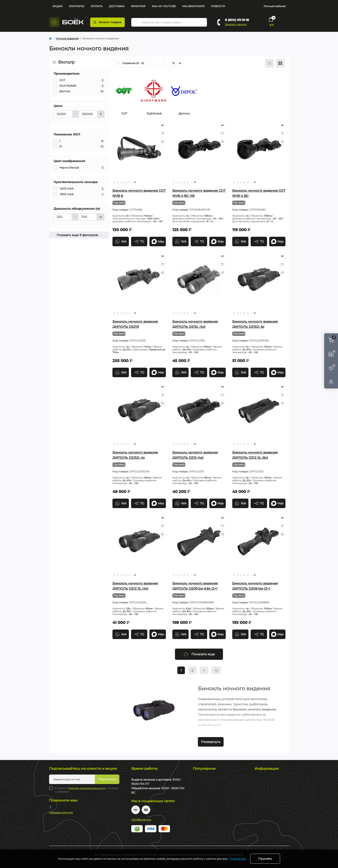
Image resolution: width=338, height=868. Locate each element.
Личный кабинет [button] (275, 6)
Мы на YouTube (164, 6)
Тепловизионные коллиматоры (214, 789)
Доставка (117, 6)
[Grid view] (280, 63)
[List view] (269, 63)
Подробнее (237, 859)
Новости (218, 6)
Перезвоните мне (61, 812)
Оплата (97, 6)
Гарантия (138, 6)
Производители (265, 813)
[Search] (136, 22)
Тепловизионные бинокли (211, 799)
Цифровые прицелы (206, 803)
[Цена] (63, 114)
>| (216, 670)
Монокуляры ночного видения (214, 818)
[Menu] (107, 22)
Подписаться (107, 779)
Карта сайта (263, 808)
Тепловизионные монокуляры (213, 784)
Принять (265, 859)
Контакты (77, 6)
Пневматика (201, 837)
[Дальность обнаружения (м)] (63, 217)
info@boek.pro (141, 820)
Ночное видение (67, 38)
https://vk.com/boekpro (136, 810)
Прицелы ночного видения (211, 813)
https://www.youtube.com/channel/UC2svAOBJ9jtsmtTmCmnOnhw (146, 810)
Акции (57, 6)
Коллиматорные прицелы (210, 832)
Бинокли (199, 827)
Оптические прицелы (207, 822)
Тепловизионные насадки (210, 794)
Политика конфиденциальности (87, 788)
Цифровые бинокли (206, 808)
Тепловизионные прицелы (211, 780)
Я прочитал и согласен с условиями (86, 790)
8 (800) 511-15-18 (237, 20)
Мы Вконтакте (193, 6)
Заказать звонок (236, 24)
